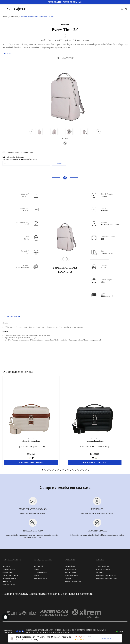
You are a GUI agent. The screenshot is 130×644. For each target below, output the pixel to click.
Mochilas (14, 17)
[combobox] (121, 631)
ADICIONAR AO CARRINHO (31, 462)
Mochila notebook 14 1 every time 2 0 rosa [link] (37, 17)
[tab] (12, 317)
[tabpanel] (65, 342)
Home (5, 17)
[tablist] (65, 317)
